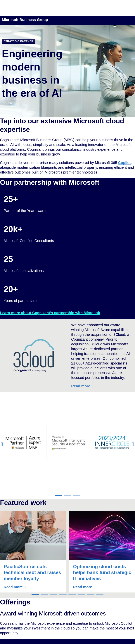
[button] (2, 444)
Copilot (124, 163)
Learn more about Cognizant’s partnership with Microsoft (50, 313)
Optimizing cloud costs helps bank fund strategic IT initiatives (102, 573)
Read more (81, 386)
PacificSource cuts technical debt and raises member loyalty (32, 573)
